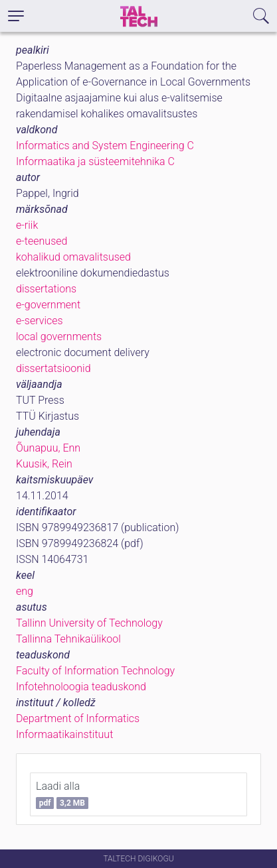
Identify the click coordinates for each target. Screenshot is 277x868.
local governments (59, 337)
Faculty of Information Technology (95, 671)
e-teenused (42, 241)
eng (25, 591)
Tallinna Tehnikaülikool (68, 639)
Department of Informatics (78, 718)
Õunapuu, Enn (48, 448)
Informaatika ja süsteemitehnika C (95, 161)
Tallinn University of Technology (89, 623)
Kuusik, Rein (44, 464)
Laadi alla (62, 794)
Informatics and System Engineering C (105, 146)
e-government (48, 305)
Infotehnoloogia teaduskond (81, 687)
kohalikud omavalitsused (73, 257)
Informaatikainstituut (64, 734)
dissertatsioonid (53, 368)
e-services (40, 321)
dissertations (46, 289)
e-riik (27, 225)
